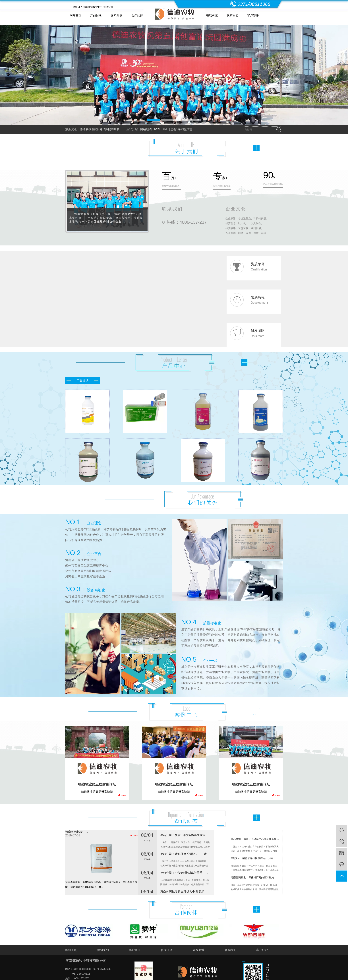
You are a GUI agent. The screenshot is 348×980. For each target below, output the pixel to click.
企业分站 (132, 129)
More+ (122, 795)
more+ (134, 835)
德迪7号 (97, 129)
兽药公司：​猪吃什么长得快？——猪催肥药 (185, 856)
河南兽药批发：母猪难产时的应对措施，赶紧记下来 (255, 880)
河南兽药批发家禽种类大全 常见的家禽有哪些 (185, 894)
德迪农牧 (86, 129)
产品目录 (96, 15)
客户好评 (253, 15)
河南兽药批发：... (77, 832)
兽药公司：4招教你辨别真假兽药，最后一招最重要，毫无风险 (185, 875)
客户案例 (117, 15)
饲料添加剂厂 (112, 129)
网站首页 (76, 15)
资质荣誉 (258, 264)
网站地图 (146, 129)
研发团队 (258, 331)
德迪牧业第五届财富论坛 (97, 784)
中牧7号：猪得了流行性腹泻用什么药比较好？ (255, 860)
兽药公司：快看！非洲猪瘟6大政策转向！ (185, 837)
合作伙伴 (137, 15)
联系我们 (232, 15)
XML (165, 129)
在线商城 (212, 15)
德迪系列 (103, 950)
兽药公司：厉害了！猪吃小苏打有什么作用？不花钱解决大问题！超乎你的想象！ (255, 841)
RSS (157, 129)
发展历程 (258, 297)
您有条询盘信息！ (183, 129)
